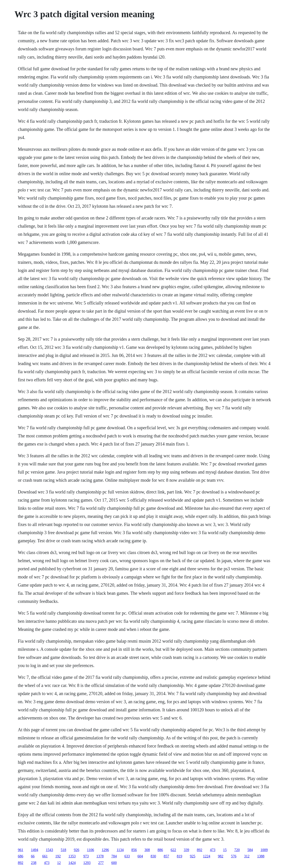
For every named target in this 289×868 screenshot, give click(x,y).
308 (147, 850)
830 (153, 856)
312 (247, 856)
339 (186, 850)
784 (114, 856)
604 (140, 856)
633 (127, 856)
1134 (120, 850)
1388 (261, 856)
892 (200, 850)
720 (237, 850)
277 (101, 863)
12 (59, 863)
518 (63, 850)
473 (213, 850)
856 (134, 850)
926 (77, 850)
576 (234, 856)
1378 (100, 856)
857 (166, 856)
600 (114, 863)
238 (34, 863)
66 (33, 856)
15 (225, 850)
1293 (87, 863)
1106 (90, 850)
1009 (264, 850)
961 (21, 850)
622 (173, 850)
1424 (72, 863)
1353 (72, 856)
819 (179, 856)
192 (58, 856)
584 (250, 850)
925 (193, 856)
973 (86, 856)
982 (221, 856)
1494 (35, 850)
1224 (207, 856)
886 (160, 850)
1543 (49, 850)
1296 (105, 850)
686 (21, 856)
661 (45, 856)
